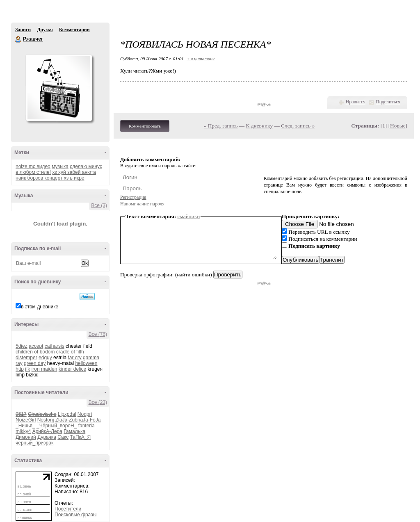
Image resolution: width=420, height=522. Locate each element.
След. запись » (298, 126)
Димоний (26, 437)
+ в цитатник (201, 59)
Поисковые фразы (75, 515)
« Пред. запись (221, 126)
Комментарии (74, 30)
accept (36, 346)
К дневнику (260, 126)
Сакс (63, 437)
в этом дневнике (40, 307)
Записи (23, 30)
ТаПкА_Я (80, 437)
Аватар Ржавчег (59, 88)
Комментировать (145, 126)
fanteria (87, 426)
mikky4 (23, 431)
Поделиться (388, 102)
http (20, 369)
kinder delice (72, 369)
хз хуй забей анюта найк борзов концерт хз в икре (56, 175)
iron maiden (45, 369)
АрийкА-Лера (47, 431)
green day (35, 363)
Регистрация (133, 197)
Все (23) (98, 402)
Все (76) (98, 334)
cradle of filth (70, 352)
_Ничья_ (25, 426)
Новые (398, 126)
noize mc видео (33, 166)
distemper (26, 358)
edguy (45, 358)
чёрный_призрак (34, 443)
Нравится (356, 102)
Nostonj (46, 420)
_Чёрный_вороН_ (57, 426)
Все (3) (99, 205)
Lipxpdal (67, 414)
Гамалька (74, 431)
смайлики (189, 216)
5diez (22, 346)
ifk (27, 369)
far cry (74, 358)
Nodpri (85, 414)
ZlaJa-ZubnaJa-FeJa (78, 420)
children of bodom (35, 352)
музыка (60, 166)
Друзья (45, 30)
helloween (86, 363)
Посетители (68, 509)
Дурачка (47, 437)
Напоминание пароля (142, 204)
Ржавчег (18, 39)
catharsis (55, 346)
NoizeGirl (26, 420)
